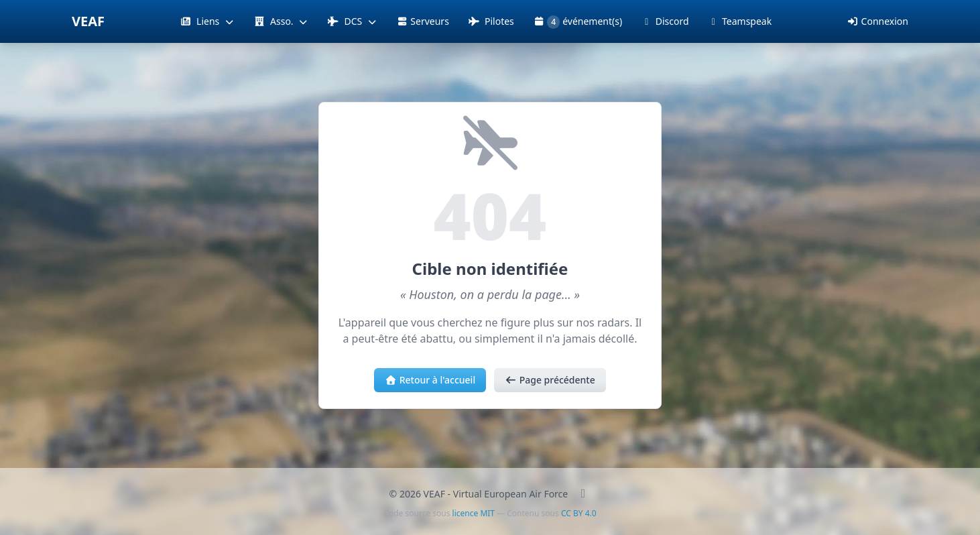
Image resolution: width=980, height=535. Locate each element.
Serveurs (423, 21)
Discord (665, 21)
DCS (352, 21)
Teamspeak (740, 21)
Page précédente (550, 380)
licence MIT (474, 513)
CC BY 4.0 (579, 513)
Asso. (281, 21)
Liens (207, 21)
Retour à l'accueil (430, 380)
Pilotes (491, 21)
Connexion (877, 21)
